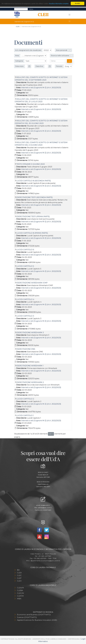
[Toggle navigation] (70, 9)
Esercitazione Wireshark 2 (30, 382)
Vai (69, 61)
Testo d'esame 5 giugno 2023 (31, 164)
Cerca (31, 9)
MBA (19, 599)
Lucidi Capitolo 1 (25, 415)
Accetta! (77, 3)
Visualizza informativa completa (59, 4)
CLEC (19, 575)
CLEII (18, 26)
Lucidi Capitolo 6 (25, 250)
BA (18, 570)
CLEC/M (20, 593)
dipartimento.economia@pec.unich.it (45, 561)
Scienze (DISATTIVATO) (27, 617)
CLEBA (20, 590)
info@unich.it (45, 505)
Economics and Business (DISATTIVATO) (34, 615)
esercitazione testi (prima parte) (33, 216)
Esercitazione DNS (26, 349)
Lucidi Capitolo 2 (25, 399)
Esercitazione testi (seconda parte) (35, 197)
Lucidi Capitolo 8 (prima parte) (32, 233)
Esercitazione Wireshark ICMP (32, 283)
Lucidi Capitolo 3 (25, 316)
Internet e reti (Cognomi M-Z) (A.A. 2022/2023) (41, 88)
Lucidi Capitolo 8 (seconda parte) (34, 181)
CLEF (19, 578)
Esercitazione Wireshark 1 (30, 366)
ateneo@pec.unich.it (45, 508)
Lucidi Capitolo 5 (25, 266)
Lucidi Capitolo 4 (25, 299)
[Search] (21, 9)
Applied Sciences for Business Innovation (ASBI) (37, 620)
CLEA (19, 573)
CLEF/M (20, 596)
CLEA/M (20, 588)
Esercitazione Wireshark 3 (30, 332)
